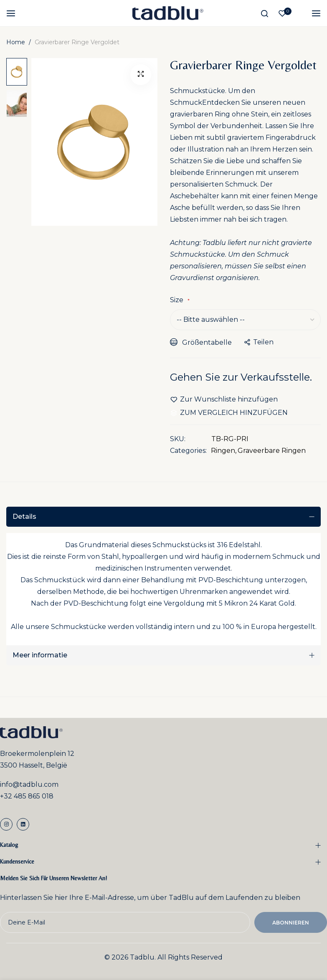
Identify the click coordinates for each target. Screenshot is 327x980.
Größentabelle (201, 342)
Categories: (188, 451)
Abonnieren (291, 923)
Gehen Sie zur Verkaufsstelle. (241, 377)
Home (16, 42)
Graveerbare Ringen (272, 451)
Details (24, 517)
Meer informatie (40, 655)
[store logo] (168, 13)
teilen (259, 342)
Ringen (223, 451)
